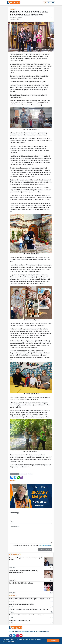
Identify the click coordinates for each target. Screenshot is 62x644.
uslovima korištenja (45, 546)
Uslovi (37, 632)
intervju (29, 474)
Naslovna (12, 632)
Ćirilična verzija (44, 632)
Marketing (18, 632)
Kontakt (33, 632)
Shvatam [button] (53, 640)
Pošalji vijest (26, 632)
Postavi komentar (45, 550)
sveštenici (22, 474)
